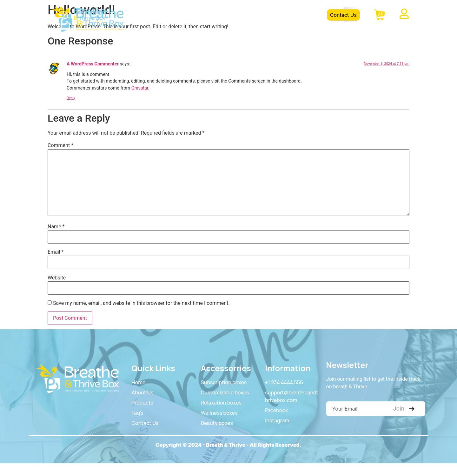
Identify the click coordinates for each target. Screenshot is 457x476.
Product (252, 15)
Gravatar (140, 88)
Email (56, 252)
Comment (60, 145)
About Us (218, 15)
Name (56, 227)
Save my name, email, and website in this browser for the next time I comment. (141, 303)
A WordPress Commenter (93, 64)
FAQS (280, 15)
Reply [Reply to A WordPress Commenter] (71, 98)
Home (188, 15)
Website (57, 278)
